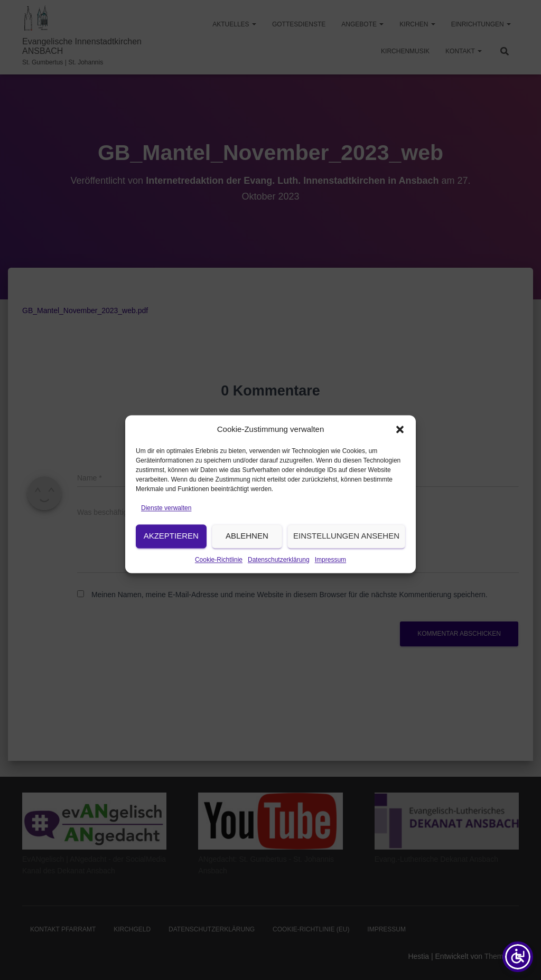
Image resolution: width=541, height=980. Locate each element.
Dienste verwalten (166, 526)
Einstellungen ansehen (346, 554)
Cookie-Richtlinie (219, 578)
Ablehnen (247, 554)
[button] (400, 448)
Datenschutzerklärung (279, 578)
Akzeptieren (171, 554)
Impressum (330, 578)
